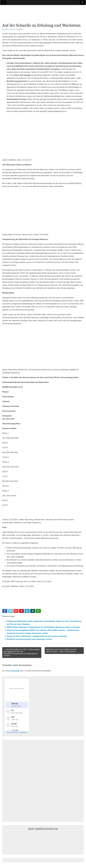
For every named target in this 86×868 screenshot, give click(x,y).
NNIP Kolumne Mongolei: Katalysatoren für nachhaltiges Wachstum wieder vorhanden (43, 627)
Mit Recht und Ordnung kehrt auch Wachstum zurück (29, 639)
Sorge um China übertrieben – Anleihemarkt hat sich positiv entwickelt (37, 636)
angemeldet (15, 671)
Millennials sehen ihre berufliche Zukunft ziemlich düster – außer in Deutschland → (62, 650)
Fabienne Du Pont (9, 29)
